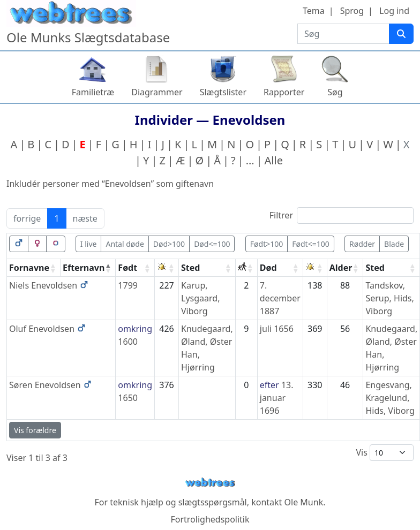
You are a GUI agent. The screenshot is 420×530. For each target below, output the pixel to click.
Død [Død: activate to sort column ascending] (268, 268)
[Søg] (401, 34)
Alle (274, 160)
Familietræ (93, 92)
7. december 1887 (280, 298)
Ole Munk (304, 502)
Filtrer (342, 215)
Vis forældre (35, 430)
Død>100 (169, 244)
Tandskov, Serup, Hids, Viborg (389, 298)
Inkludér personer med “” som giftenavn (110, 184)
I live (89, 244)
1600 (128, 342)
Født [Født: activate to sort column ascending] (127, 268)
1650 (128, 398)
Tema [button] (314, 11)
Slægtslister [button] (223, 92)
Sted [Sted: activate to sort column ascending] (190, 268)
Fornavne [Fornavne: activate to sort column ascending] (29, 268)
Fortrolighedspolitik (210, 519)
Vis (385, 453)
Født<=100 (310, 244)
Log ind (394, 11)
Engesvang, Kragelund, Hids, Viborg (390, 398)
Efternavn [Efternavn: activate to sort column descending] (84, 268)
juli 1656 (277, 329)
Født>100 (267, 244)
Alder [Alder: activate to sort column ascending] (341, 268)
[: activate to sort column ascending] (167, 268)
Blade (394, 244)
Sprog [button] (352, 11)
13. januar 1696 (277, 398)
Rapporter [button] (284, 92)
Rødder (362, 244)
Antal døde (125, 244)
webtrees (210, 483)
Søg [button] (335, 92)
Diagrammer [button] (157, 92)
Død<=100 (212, 244)
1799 (128, 285)
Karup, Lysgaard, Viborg (200, 298)
